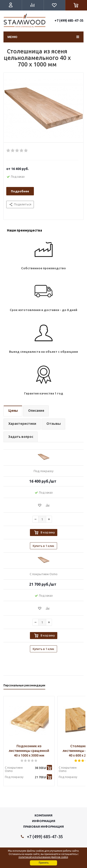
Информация (44, 821)
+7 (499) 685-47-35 (69, 21)
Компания (43, 815)
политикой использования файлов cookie (43, 857)
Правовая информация (43, 827)
